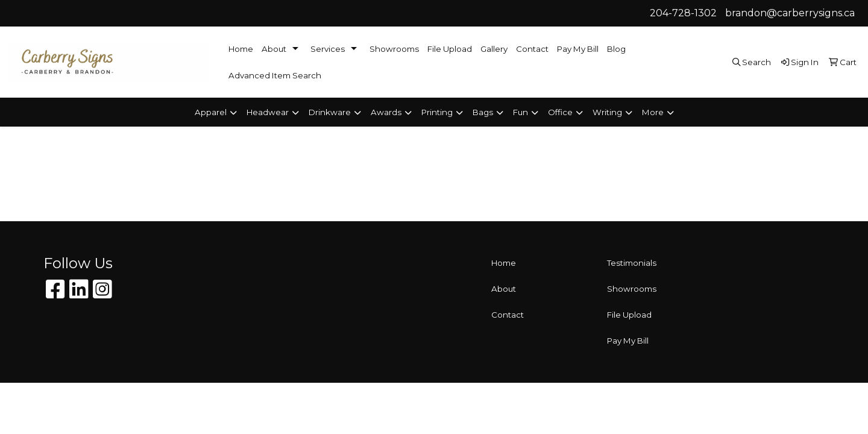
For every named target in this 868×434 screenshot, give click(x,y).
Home (241, 49)
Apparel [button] (211, 112)
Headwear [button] (268, 112)
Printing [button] (437, 112)
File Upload (450, 49)
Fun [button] (520, 112)
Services (328, 49)
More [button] (653, 112)
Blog (616, 49)
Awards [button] (386, 112)
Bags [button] (483, 112)
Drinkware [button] (330, 112)
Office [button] (560, 112)
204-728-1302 (683, 13)
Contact (532, 49)
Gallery (494, 49)
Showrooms (394, 49)
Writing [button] (607, 112)
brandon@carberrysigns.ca (790, 13)
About (274, 49)
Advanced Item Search (275, 75)
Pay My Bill (578, 49)
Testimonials (632, 263)
